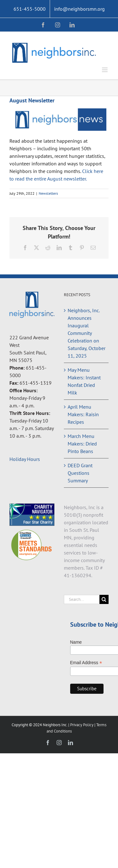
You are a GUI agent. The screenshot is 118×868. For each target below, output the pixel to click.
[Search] (104, 599)
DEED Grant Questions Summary (80, 473)
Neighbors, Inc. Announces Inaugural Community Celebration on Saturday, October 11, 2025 (87, 333)
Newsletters (48, 193)
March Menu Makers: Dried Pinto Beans (82, 444)
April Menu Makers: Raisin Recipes (83, 414)
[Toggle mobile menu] (105, 70)
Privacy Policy (82, 725)
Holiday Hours (25, 459)
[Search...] (82, 599)
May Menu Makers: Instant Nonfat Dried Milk (84, 381)
